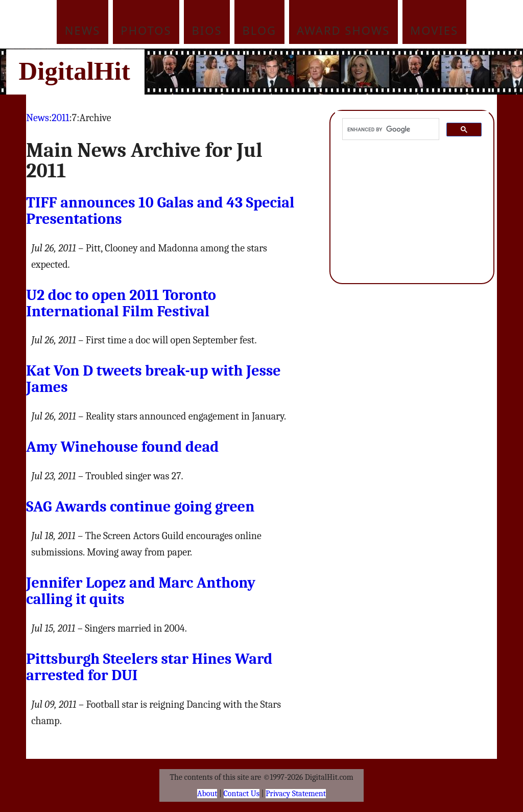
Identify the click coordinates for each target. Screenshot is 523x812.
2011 (60, 118)
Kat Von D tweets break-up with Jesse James (153, 379)
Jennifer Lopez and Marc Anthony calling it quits (141, 591)
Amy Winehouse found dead (122, 447)
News (83, 30)
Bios (207, 30)
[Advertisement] (330, 72)
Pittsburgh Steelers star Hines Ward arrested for (149, 667)
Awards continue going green (140, 507)
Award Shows (343, 30)
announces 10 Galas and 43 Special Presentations (160, 211)
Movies (434, 30)
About (207, 794)
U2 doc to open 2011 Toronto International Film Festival (121, 303)
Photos (146, 30)
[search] (389, 129)
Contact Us (242, 794)
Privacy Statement (296, 794)
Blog (260, 30)
